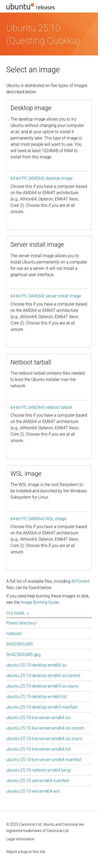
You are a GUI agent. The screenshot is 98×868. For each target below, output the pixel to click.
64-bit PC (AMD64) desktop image (42, 178)
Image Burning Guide (40, 602)
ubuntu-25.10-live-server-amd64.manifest (44, 760)
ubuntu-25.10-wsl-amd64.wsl (33, 791)
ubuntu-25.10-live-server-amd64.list (39, 749)
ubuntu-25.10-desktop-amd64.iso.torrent (43, 676)
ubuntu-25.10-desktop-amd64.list (37, 697)
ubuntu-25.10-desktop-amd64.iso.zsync (42, 686)
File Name (15, 613)
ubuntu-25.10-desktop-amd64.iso (37, 665)
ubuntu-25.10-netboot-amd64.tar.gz (39, 770)
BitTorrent (80, 581)
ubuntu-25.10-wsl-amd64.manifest (38, 781)
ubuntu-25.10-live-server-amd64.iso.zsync (44, 739)
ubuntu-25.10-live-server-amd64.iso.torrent (45, 728)
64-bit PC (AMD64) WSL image (38, 519)
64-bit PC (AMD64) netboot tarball (41, 407)
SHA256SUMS (19, 644)
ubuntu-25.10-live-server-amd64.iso (39, 718)
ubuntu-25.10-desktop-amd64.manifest (42, 707)
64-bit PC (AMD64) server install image (46, 296)
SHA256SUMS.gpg (23, 655)
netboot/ (14, 634)
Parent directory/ (22, 623)
